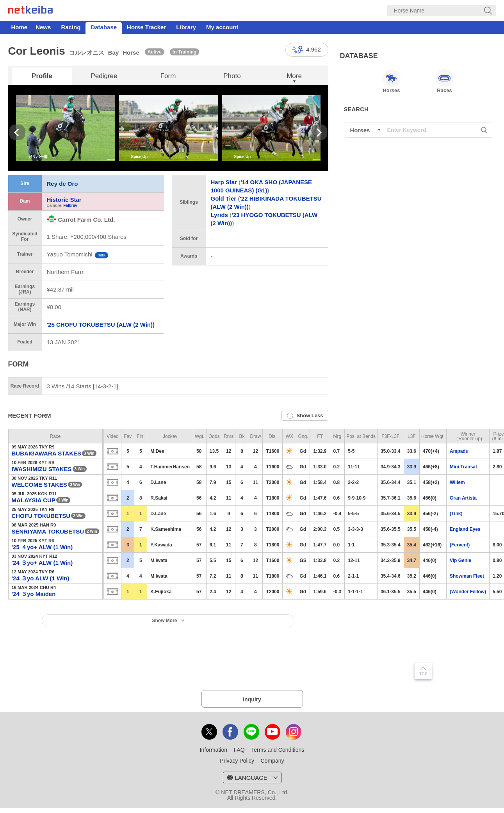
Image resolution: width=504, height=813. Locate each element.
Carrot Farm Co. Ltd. (81, 220)
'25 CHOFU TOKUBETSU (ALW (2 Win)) (101, 325)
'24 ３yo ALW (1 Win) (41, 578)
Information (214, 750)
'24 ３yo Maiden (34, 594)
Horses (392, 81)
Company (272, 761)
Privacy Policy (237, 761)
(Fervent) (460, 545)
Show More (168, 621)
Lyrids (219, 215)
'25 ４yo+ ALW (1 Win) (42, 547)
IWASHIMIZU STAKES (42, 469)
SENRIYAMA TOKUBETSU (48, 531)
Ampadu (459, 451)
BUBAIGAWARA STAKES (47, 453)
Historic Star (64, 200)
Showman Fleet (467, 576)
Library (186, 27)
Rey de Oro (62, 184)
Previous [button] (17, 132)
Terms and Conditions (278, 750)
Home (20, 27)
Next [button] (319, 132)
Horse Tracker (146, 27)
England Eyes (465, 529)
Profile (42, 76)
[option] (66, 128)
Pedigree (104, 76)
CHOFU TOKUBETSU (41, 516)
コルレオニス (87, 52)
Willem (457, 482)
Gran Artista (463, 498)
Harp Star (224, 182)
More (294, 76)
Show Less (305, 416)
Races (444, 81)
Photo (232, 76)
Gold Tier (224, 198)
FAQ (239, 750)
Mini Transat (463, 467)
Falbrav (70, 205)
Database (104, 27)
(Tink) (456, 514)
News (43, 27)
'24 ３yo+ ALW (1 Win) (42, 563)
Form (168, 76)
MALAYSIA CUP (34, 500)
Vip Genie (460, 560)
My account (222, 27)
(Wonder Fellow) (468, 592)
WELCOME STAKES (39, 485)
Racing (71, 27)
